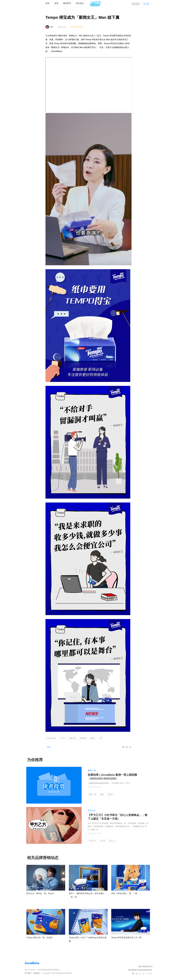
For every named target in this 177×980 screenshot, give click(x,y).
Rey (52, 27)
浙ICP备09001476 (145, 967)
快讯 (47, 3)
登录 (148, 4)
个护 (101, 738)
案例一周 (92, 770)
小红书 (103, 841)
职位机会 (80, 3)
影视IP (93, 738)
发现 (56, 3)
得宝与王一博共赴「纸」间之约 (40, 893)
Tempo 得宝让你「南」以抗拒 (39, 938)
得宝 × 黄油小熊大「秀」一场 (124, 893)
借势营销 (83, 738)
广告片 (63, 738)
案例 (102, 794)
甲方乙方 (92, 811)
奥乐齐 (110, 794)
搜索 (137, 4)
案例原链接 (79, 27)
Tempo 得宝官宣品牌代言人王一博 (126, 938)
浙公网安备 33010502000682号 (140, 970)
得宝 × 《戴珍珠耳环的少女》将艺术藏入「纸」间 (87, 895)
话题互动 (72, 738)
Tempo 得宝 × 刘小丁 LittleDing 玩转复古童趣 (88, 939)
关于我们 (28, 973)
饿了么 (112, 841)
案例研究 (67, 3)
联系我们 (37, 973)
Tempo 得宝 (51, 738)
